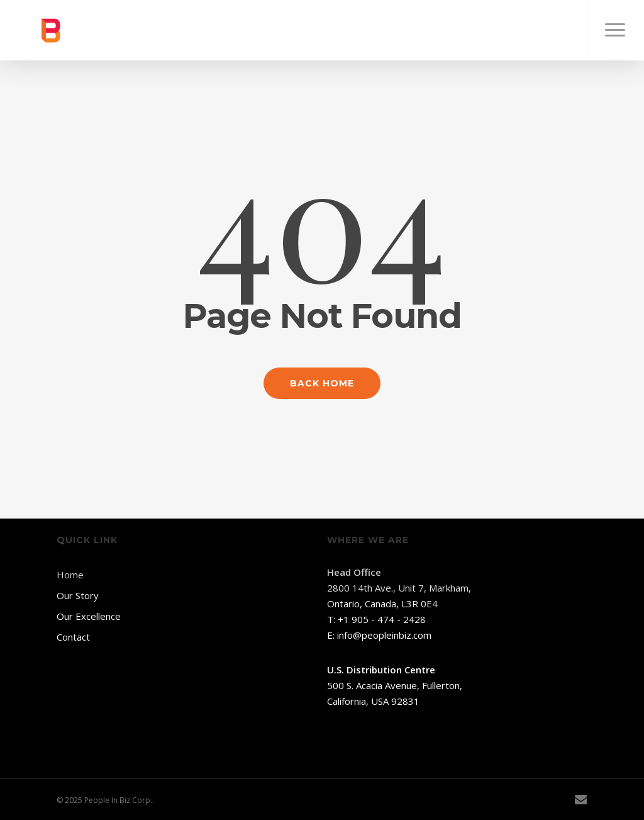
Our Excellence (89, 616)
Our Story (78, 595)
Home (70, 575)
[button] (615, 30)
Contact (73, 637)
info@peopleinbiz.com (384, 635)
